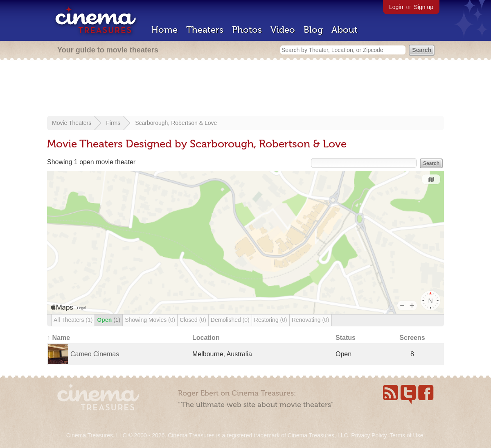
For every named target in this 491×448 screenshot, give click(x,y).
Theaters (205, 30)
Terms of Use (406, 435)
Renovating (311, 320)
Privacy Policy (369, 435)
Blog (313, 30)
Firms (113, 123)
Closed (193, 320)
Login (396, 7)
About (345, 30)
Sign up (424, 7)
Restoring (271, 320)
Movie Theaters (72, 123)
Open (109, 320)
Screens (412, 338)
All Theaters (73, 320)
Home (164, 30)
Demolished (230, 320)
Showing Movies (150, 320)
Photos (247, 30)
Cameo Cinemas (95, 354)
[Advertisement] (245, 89)
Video (283, 30)
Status (346, 338)
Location (206, 338)
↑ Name (59, 338)
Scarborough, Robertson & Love (176, 123)
